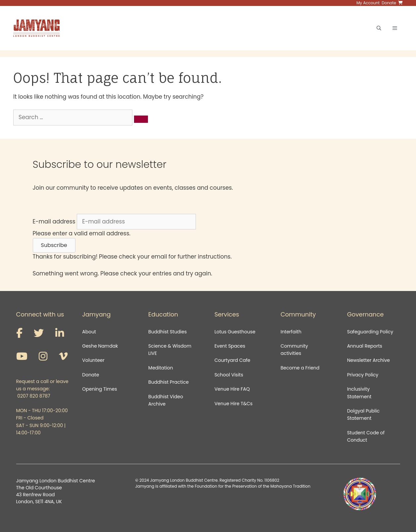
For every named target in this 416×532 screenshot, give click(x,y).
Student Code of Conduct (366, 436)
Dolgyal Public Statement (363, 414)
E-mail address (54, 221)
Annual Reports (365, 346)
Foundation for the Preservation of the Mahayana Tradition (252, 486)
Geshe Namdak (100, 346)
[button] (54, 245)
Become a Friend (300, 368)
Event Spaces (230, 346)
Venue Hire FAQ (232, 389)
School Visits (229, 375)
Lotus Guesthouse (235, 332)
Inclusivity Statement (359, 393)
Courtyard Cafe (232, 360)
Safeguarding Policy (370, 332)
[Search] (141, 119)
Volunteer (93, 360)
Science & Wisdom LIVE (170, 350)
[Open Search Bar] (379, 28)
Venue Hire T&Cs (233, 404)
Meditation (161, 368)
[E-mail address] (136, 222)
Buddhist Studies (167, 332)
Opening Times (99, 389)
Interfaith (291, 332)
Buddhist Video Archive (166, 400)
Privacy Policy (363, 375)
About (89, 332)
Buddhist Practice (168, 382)
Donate (91, 375)
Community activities (294, 350)
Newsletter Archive (369, 360)
